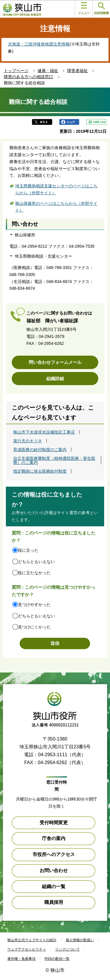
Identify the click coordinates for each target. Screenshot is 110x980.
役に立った (28, 550)
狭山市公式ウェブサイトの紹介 (32, 940)
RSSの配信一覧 (57, 959)
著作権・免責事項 (21, 959)
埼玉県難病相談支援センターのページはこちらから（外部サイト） (56, 189)
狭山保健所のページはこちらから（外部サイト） (56, 207)
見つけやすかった (34, 605)
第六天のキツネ (28, 441)
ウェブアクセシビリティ (27, 949)
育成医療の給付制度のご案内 (40, 450)
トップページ (16, 71)
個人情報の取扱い (80, 940)
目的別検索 (101, 9)
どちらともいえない (36, 562)
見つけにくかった (34, 627)
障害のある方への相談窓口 (28, 77)
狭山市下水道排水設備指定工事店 (44, 432)
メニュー (84, 8)
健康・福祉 (48, 71)
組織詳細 (55, 379)
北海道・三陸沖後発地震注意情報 (39, 44)
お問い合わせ (54, 870)
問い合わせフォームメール (55, 362)
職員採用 (54, 902)
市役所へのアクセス (54, 854)
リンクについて (67, 949)
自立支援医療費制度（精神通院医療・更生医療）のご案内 (54, 460)
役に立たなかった (34, 573)
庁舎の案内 (54, 838)
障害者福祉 (77, 71)
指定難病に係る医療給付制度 (40, 471)
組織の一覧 (54, 886)
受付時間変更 (54, 823)
